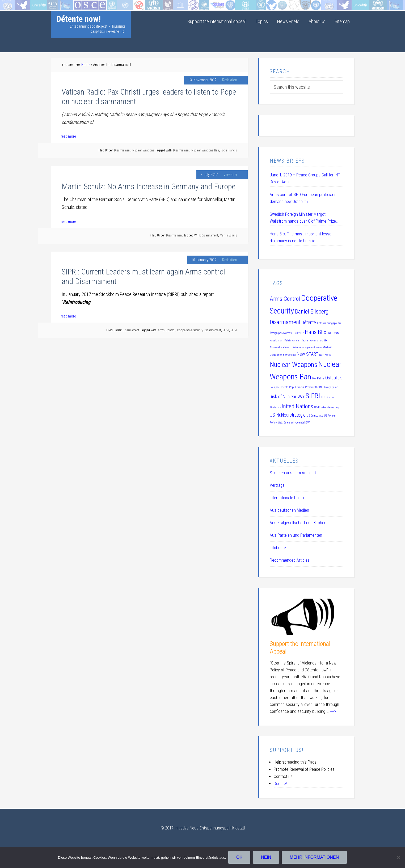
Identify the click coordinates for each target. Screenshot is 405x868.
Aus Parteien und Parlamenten (296, 535)
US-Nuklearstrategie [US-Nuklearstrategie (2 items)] (288, 415)
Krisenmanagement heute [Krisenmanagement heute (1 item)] (307, 347)
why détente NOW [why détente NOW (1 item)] (300, 423)
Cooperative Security (190, 330)
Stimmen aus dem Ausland (293, 473)
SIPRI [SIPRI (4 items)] (313, 396)
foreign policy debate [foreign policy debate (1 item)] (281, 333)
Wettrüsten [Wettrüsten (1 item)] (284, 423)
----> (333, 711)
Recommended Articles (290, 560)
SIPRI (226, 330)
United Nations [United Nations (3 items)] (296, 406)
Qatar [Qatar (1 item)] (335, 387)
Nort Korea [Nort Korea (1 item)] (325, 355)
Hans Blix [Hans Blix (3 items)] (316, 332)
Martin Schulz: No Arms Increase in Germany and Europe (149, 186)
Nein (266, 858)
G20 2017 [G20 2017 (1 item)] (299, 333)
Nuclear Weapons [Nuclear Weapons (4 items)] (294, 365)
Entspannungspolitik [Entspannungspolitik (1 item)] (329, 323)
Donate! (280, 784)
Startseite (9, 4)
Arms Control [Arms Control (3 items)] (285, 299)
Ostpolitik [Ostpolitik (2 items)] (333, 378)
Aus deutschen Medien (289, 510)
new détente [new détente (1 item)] (289, 355)
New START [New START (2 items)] (307, 354)
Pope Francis (229, 150)
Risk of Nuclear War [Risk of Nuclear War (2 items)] (287, 397)
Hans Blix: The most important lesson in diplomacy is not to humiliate (304, 237)
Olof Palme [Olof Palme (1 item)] (318, 378)
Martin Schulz (228, 235)
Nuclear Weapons (143, 150)
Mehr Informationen (315, 858)
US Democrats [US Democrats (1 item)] (315, 416)
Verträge (277, 485)
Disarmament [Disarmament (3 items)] (285, 322)
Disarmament (122, 150)
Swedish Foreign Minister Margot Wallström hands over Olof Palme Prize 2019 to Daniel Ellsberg (303, 218)
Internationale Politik (287, 498)
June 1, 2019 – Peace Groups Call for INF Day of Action (305, 178)
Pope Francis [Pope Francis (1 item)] (297, 387)
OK (240, 858)
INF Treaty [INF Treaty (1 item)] (333, 333)
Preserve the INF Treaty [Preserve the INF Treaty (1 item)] (318, 387)
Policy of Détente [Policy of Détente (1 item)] (279, 387)
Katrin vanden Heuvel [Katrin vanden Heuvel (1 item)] (296, 340)
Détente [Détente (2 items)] (309, 323)
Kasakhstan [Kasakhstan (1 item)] (277, 340)
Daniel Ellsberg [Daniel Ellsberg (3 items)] (312, 311)
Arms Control (167, 330)
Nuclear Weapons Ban (205, 150)
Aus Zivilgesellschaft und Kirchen (298, 523)
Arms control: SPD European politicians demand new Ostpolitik (303, 198)
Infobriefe (278, 548)
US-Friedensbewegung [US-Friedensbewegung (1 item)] (327, 407)
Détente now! (79, 19)
